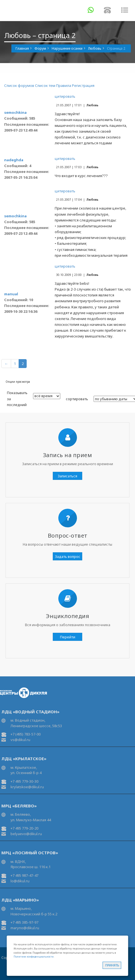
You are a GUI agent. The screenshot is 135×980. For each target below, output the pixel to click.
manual (11, 294)
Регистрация (83, 85)
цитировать (65, 96)
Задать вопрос (68, 556)
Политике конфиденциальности (34, 957)
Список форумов (19, 85)
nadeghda (14, 160)
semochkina (15, 112)
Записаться (67, 476)
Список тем (45, 85)
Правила (64, 85)
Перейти (68, 637)
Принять (112, 965)
